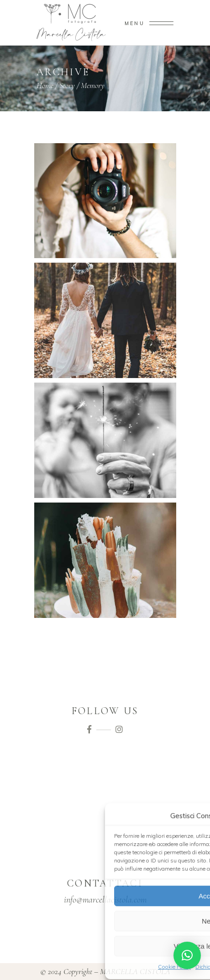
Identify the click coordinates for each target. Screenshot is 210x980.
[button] (187, 955)
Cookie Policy (174, 966)
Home (45, 85)
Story (67, 85)
